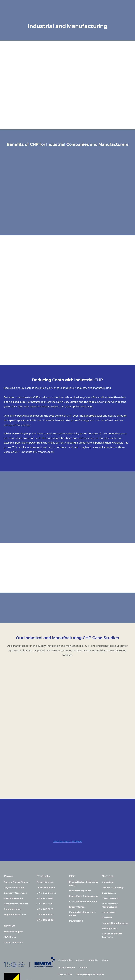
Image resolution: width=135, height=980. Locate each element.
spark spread (17, 421)
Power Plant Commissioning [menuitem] (84, 842)
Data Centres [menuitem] (109, 839)
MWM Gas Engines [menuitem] (14, 878)
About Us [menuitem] (93, 906)
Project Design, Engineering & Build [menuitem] (84, 830)
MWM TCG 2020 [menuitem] (45, 861)
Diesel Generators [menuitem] (13, 888)
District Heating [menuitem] (110, 844)
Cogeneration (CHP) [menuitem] (14, 834)
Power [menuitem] (9, 822)
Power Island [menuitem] (76, 867)
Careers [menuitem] (80, 906)
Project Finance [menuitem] (67, 913)
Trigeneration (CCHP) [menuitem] (15, 861)
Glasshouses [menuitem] (109, 858)
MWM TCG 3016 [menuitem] (45, 850)
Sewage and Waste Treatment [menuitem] (112, 881)
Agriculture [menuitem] (108, 828)
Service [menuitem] (9, 872)
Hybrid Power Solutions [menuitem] (16, 850)
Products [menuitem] (43, 822)
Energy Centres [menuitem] (77, 853)
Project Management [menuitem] (80, 837)
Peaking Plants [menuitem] (110, 874)
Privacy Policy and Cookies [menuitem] (90, 921)
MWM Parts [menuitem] (10, 883)
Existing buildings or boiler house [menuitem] (83, 860)
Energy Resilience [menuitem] (13, 844)
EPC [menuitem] (72, 822)
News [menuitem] (105, 906)
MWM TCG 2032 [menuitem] (45, 866)
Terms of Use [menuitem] (65, 921)
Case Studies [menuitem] (65, 906)
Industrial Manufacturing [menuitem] (115, 869)
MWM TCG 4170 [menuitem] (45, 844)
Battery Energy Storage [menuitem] (16, 828)
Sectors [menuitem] (108, 822)
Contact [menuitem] (83, 913)
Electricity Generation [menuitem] (15, 839)
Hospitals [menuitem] (107, 864)
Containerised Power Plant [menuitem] (83, 847)
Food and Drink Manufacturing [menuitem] (110, 851)
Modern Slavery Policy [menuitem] (70, 928)
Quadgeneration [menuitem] (12, 855)
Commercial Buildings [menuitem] (113, 834)
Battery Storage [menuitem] (45, 828)
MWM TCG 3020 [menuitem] (45, 855)
